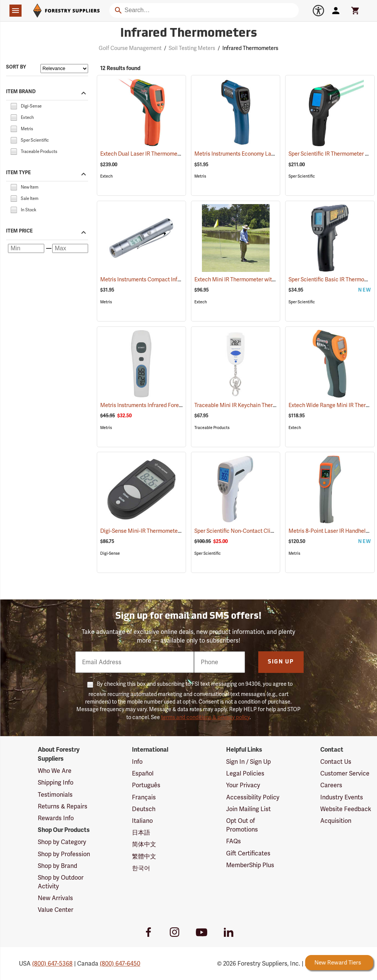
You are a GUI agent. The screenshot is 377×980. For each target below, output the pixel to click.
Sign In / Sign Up (248, 762)
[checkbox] (14, 105)
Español (143, 773)
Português (146, 785)
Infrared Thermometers (250, 48)
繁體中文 (144, 856)
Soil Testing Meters (192, 48)
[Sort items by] (64, 69)
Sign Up (281, 662)
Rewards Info (56, 818)
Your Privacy (243, 785)
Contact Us (336, 762)
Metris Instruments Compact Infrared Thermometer (172, 279)
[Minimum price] (26, 248)
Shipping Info (56, 783)
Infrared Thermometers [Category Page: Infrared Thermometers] (189, 34)
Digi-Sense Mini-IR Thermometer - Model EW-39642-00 (177, 531)
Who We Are (55, 771)
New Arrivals (55, 898)
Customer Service (345, 773)
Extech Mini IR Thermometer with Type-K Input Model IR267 (276, 279)
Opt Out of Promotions (242, 825)
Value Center (56, 910)
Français (144, 797)
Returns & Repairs (63, 806)
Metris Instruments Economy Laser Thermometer (264, 154)
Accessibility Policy (253, 797)
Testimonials (55, 795)
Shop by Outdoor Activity (61, 882)
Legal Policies (245, 773)
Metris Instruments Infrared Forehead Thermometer (173, 405)
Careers (331, 785)
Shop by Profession (64, 854)
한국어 (141, 868)
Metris (200, 176)
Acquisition (336, 821)
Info (137, 762)
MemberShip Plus (250, 865)
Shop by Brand (57, 866)
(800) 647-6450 (120, 964)
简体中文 (144, 844)
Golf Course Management (130, 48)
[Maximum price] (70, 248)
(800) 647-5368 (52, 964)
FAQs (233, 841)
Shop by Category (62, 842)
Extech (106, 176)
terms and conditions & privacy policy (205, 717)
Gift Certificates (248, 853)
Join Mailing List (248, 809)
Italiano (142, 821)
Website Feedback (346, 809)
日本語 (141, 833)
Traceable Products (212, 428)
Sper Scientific (302, 176)
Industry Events (342, 797)
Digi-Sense (110, 553)
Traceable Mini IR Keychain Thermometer (254, 405)
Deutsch (144, 809)
